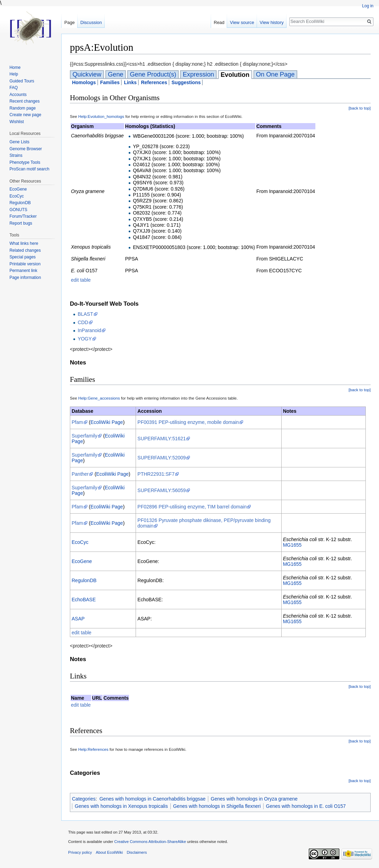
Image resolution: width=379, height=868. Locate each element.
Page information (25, 278)
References (154, 82)
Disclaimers (137, 852)
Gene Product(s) (153, 74)
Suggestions (186, 82)
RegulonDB (84, 580)
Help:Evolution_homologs (101, 116)
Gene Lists (19, 142)
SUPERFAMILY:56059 (162, 490)
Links (130, 82)
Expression (199, 74)
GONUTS (18, 210)
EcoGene (82, 561)
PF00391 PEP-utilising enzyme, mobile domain (188, 422)
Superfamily (84, 436)
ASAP (78, 619)
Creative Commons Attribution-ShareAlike (150, 842)
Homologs (84, 82)
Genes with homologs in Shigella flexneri (217, 806)
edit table (81, 280)
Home (15, 67)
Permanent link (23, 271)
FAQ (14, 88)
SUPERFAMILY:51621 (162, 439)
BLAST (85, 314)
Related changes (25, 250)
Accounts (18, 95)
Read (219, 22)
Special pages (22, 257)
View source (242, 22)
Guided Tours (22, 81)
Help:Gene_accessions (99, 398)
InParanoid (89, 330)
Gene (116, 74)
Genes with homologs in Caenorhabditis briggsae (152, 799)
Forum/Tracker (23, 216)
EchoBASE (84, 600)
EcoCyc (80, 542)
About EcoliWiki (110, 852)
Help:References (93, 749)
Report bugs (21, 223)
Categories (84, 799)
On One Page (275, 74)
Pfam (77, 422)
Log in (368, 6)
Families (110, 82)
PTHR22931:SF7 (156, 474)
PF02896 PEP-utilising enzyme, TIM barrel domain (192, 507)
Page (70, 22)
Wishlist (17, 122)
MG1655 (292, 545)
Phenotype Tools (25, 162)
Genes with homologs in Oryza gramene (254, 799)
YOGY (84, 339)
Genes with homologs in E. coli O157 (306, 806)
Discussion (91, 22)
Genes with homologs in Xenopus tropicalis (121, 806)
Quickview (87, 74)
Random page (22, 108)
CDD (83, 322)
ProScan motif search (29, 169)
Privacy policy (80, 852)
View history (272, 22)
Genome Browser (26, 149)
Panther (80, 474)
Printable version (25, 264)
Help (14, 74)
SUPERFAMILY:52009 (162, 458)
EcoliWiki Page (107, 422)
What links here (24, 243)
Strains (16, 155)
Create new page (25, 115)
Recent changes (25, 101)
